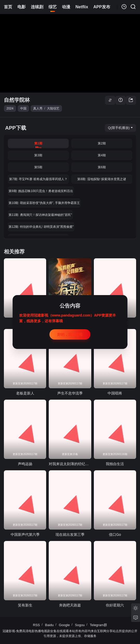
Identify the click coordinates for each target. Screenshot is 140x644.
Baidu (49, 625)
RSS (36, 625)
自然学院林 (17, 100)
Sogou (80, 625)
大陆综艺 (53, 108)
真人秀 (38, 108)
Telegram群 (99, 625)
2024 (10, 108)
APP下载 (16, 128)
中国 (23, 108)
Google (64, 625)
